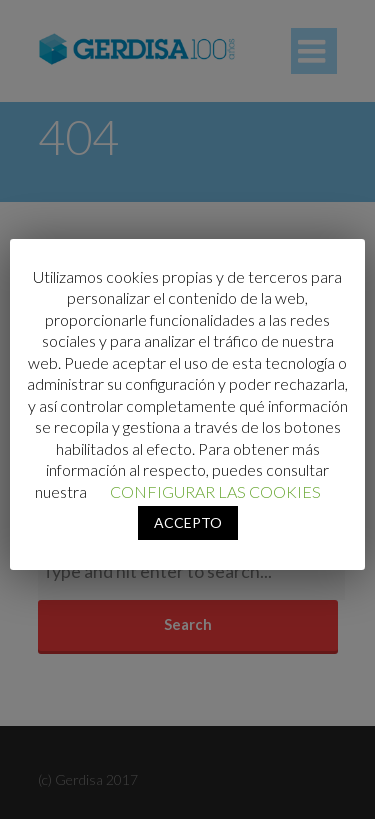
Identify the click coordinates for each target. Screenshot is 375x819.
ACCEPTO (188, 522)
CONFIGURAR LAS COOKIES (215, 491)
